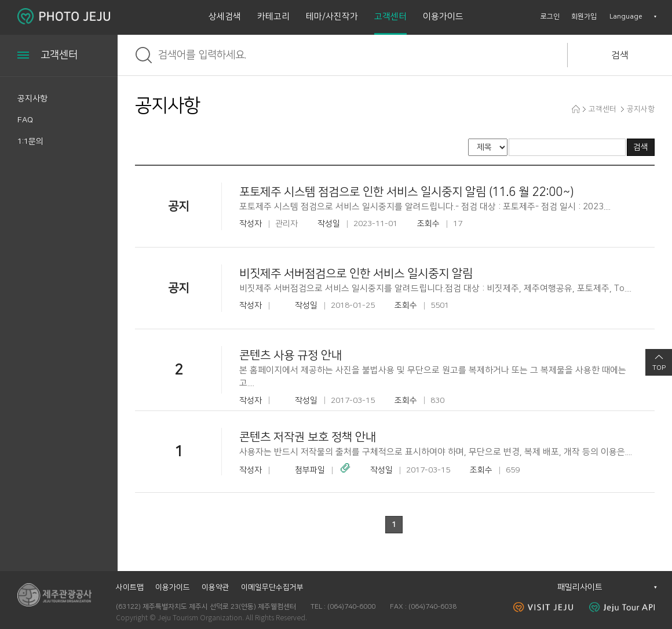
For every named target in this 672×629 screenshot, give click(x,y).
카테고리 (273, 17)
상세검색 (225, 17)
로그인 (550, 17)
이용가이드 (443, 17)
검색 (620, 55)
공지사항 (32, 99)
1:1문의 (30, 141)
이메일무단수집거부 (272, 587)
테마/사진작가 (332, 17)
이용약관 (216, 587)
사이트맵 (130, 587)
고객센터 (390, 17)
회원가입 (584, 17)
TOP (659, 368)
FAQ (25, 120)
